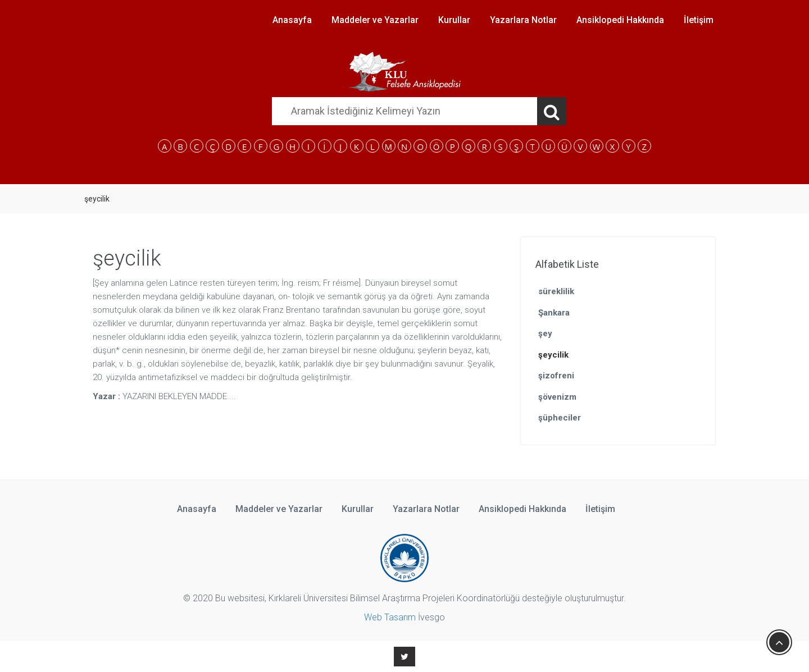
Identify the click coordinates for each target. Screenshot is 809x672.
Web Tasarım (390, 617)
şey (545, 333)
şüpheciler (560, 418)
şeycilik (553, 355)
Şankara (554, 313)
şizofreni (556, 376)
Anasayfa (292, 20)
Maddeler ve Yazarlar (375, 20)
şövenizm (557, 397)
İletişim (699, 20)
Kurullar (454, 20)
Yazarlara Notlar (523, 20)
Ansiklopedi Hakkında (620, 20)
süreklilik (556, 291)
